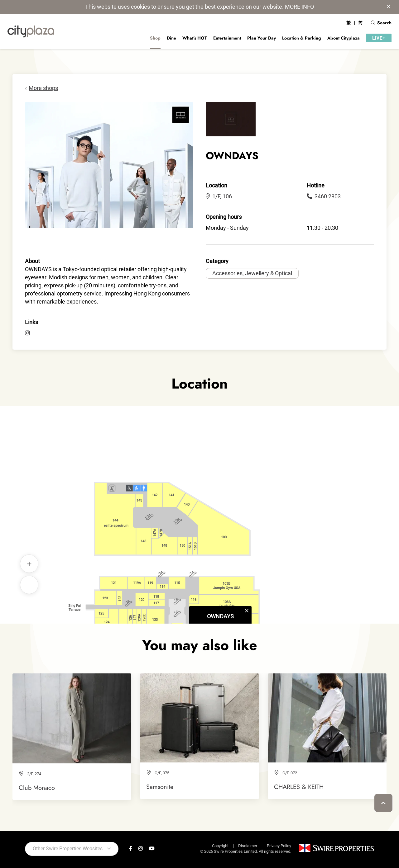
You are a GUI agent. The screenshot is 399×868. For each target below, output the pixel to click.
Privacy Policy (279, 846)
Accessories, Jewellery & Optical (252, 273)
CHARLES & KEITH (299, 787)
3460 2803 (324, 196)
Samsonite (160, 787)
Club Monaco (37, 788)
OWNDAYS (220, 505)
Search (381, 23)
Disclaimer (248, 846)
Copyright (220, 846)
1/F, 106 (219, 196)
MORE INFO (299, 7)
